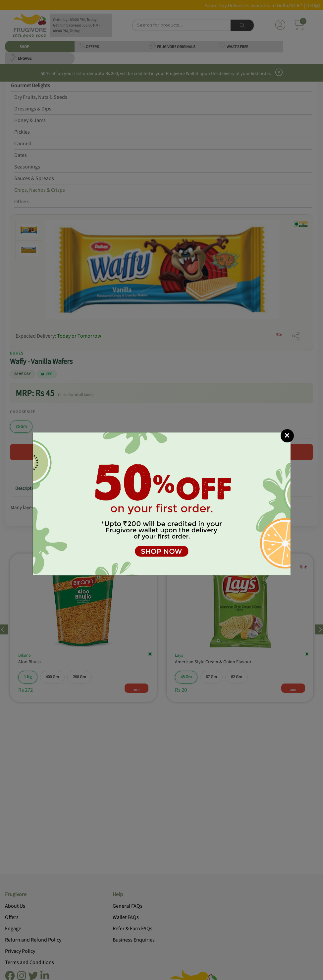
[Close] (287, 436)
